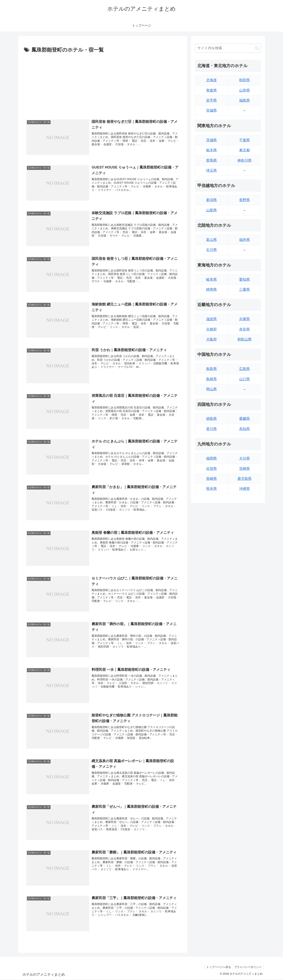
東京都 (244, 150)
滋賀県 (211, 319)
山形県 (244, 90)
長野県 (244, 200)
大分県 (244, 458)
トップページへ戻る (217, 968)
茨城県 (211, 140)
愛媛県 (244, 419)
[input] (228, 48)
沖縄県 (244, 489)
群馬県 (211, 160)
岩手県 (211, 100)
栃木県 (211, 150)
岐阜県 (211, 279)
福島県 (244, 100)
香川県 (211, 429)
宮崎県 (244, 469)
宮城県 (211, 110)
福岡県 (211, 458)
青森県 (211, 90)
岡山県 (211, 389)
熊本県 (211, 489)
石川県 (211, 250)
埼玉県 (211, 170)
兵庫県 (244, 319)
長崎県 (211, 479)
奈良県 (244, 329)
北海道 (211, 80)
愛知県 (244, 279)
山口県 (244, 379)
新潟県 (211, 200)
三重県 (244, 290)
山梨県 (211, 210)
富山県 (211, 240)
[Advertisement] (103, 84)
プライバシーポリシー (247, 968)
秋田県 (244, 80)
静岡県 (211, 290)
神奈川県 (244, 160)
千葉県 (244, 140)
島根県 (211, 379)
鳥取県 (211, 369)
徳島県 (211, 419)
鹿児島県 (244, 479)
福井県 (244, 240)
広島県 (244, 369)
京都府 (211, 329)
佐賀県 (211, 469)
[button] (257, 48)
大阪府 (211, 339)
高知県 (244, 429)
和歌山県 (244, 339)
